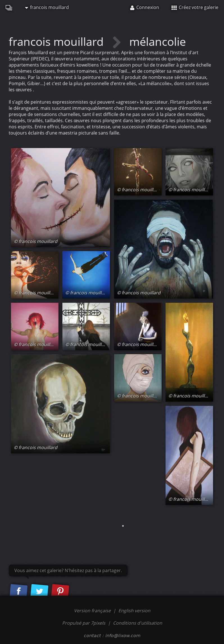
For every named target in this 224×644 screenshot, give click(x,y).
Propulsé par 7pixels (84, 623)
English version (134, 611)
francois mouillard (47, 7)
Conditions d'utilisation (138, 623)
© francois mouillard (36, 241)
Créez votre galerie (195, 7)
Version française (93, 611)
